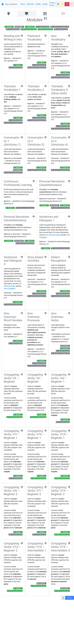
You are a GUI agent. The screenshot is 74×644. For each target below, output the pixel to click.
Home (23, 4)
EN (67, 4)
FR (72, 4)
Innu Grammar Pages (53, 235)
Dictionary (30, 4)
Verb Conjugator (10, 289)
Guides (45, 4)
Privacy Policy (52, 4)
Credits (38, 4)
